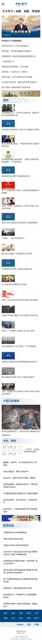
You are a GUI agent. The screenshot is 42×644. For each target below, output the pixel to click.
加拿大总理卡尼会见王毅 (13, 539)
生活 (37, 613)
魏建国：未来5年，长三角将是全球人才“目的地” (20, 464)
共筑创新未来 (7, 35)
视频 (6, 618)
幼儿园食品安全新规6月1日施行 (14, 284)
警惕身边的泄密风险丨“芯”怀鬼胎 (15, 67)
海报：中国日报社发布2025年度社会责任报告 (20, 300)
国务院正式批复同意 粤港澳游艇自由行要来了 (20, 362)
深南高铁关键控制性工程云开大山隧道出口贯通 (20, 130)
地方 (21, 618)
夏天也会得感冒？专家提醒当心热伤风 (17, 254)
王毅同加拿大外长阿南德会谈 (15, 532)
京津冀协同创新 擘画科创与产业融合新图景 (21, 493)
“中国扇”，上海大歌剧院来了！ (14, 238)
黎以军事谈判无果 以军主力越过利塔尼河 (18, 377)
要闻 (6, 100)
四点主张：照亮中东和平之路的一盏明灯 (19, 478)
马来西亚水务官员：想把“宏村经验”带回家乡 (19, 82)
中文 (29, 624)
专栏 (6, 441)
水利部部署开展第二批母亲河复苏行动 (17, 269)
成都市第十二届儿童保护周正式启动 (18, 588)
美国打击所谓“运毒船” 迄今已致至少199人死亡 (20, 315)
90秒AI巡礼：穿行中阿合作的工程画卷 (17, 77)
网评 (13, 441)
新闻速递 (9, 525)
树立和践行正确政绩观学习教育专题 (16, 87)
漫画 (29, 618)
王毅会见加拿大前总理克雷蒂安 (16, 545)
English (20, 624)
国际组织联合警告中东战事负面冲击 (16, 176)
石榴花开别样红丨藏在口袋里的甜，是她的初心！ (20, 605)
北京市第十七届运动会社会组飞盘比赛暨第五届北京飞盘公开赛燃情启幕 (20, 553)
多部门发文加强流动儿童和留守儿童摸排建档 (20, 223)
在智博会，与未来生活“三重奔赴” (15, 72)
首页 (6, 613)
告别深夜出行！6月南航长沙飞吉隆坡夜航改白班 (20, 596)
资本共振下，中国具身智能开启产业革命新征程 (20, 510)
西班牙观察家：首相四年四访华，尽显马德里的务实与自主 (20, 486)
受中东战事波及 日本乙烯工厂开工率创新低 (19, 346)
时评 (13, 613)
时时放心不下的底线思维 (12, 41)
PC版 (37, 624)
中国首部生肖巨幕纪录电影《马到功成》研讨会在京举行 (20, 562)
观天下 (37, 618)
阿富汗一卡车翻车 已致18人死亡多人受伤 (18, 331)
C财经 (29, 613)
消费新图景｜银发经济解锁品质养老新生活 (19, 56)
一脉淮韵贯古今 (8, 61)
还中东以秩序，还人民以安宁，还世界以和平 (20, 501)
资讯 (21, 613)
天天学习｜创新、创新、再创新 (21, 11)
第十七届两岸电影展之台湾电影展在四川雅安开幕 (20, 580)
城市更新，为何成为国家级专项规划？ (17, 51)
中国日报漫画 (11, 401)
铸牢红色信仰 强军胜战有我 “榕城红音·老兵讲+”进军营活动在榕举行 (21, 571)
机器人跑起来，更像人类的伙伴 (16, 471)
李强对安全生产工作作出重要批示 (15, 46)
